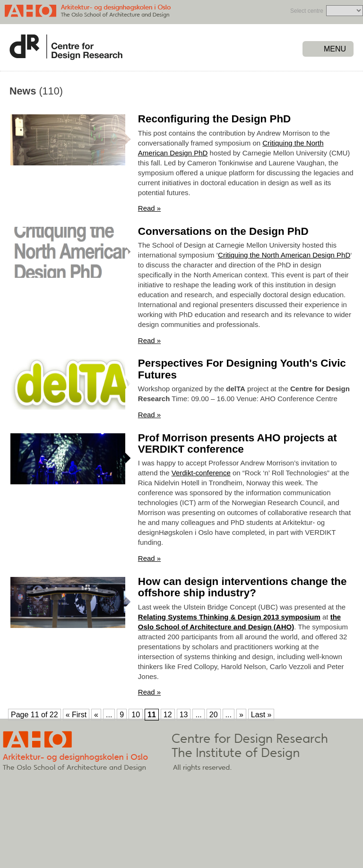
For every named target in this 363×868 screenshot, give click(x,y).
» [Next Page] (241, 715)
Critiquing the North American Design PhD (284, 255)
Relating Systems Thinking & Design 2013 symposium (229, 617)
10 (136, 715)
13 (184, 715)
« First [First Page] (76, 715)
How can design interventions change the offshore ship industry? (242, 587)
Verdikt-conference (201, 473)
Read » (149, 208)
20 (214, 715)
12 (168, 715)
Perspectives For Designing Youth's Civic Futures (242, 369)
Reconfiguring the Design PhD (214, 119)
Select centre (307, 11)
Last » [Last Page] (261, 715)
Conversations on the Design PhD (223, 231)
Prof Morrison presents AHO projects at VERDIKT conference (238, 444)
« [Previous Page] (96, 715)
